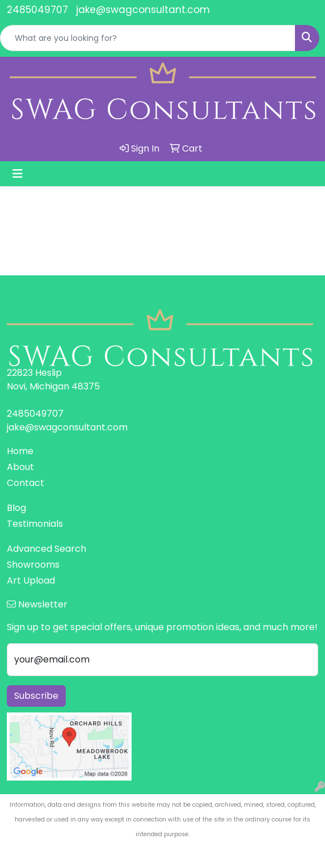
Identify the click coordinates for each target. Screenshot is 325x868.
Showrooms (33, 565)
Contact (26, 483)
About (20, 467)
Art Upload (31, 580)
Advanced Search (47, 549)
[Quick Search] (148, 38)
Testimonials (35, 524)
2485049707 (37, 10)
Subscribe (36, 696)
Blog (16, 508)
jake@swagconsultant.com (143, 10)
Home (20, 451)
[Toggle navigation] (18, 174)
